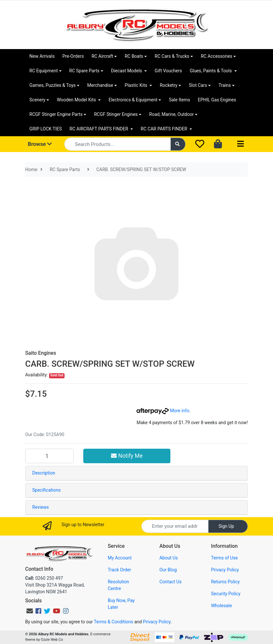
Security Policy (226, 594)
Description (44, 473)
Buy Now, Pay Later (121, 604)
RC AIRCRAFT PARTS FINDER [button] (100, 129)
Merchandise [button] (100, 85)
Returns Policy (225, 582)
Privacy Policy (225, 570)
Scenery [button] (37, 100)
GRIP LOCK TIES (46, 129)
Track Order (119, 570)
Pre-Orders (73, 56)
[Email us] (30, 611)
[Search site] (178, 144)
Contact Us (171, 582)
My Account (120, 558)
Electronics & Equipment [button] (133, 100)
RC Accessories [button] (217, 56)
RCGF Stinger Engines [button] (116, 114)
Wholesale (222, 606)
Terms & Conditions (114, 622)
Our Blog (168, 570)
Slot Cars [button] (198, 85)
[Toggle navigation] (240, 144)
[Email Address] (175, 526)
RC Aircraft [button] (102, 56)
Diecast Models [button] (127, 71)
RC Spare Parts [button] (85, 71)
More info (163, 411)
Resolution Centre (118, 585)
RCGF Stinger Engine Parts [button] (56, 114)
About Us (169, 558)
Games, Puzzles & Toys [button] (53, 85)
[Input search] (117, 144)
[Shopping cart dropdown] (219, 144)
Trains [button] (225, 85)
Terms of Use (224, 558)
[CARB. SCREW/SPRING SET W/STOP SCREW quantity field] (49, 456)
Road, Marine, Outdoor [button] (171, 114)
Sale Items (179, 100)
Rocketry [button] (168, 85)
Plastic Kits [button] (136, 85)
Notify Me (127, 456)
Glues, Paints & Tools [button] (211, 71)
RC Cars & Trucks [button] (172, 56)
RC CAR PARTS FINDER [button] (164, 129)
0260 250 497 (44, 578)
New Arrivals (42, 56)
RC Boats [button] (134, 56)
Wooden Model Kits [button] (77, 100)
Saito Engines (41, 353)
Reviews (40, 507)
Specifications (46, 490)
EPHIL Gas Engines (217, 100)
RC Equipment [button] (44, 71)
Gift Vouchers (168, 71)
